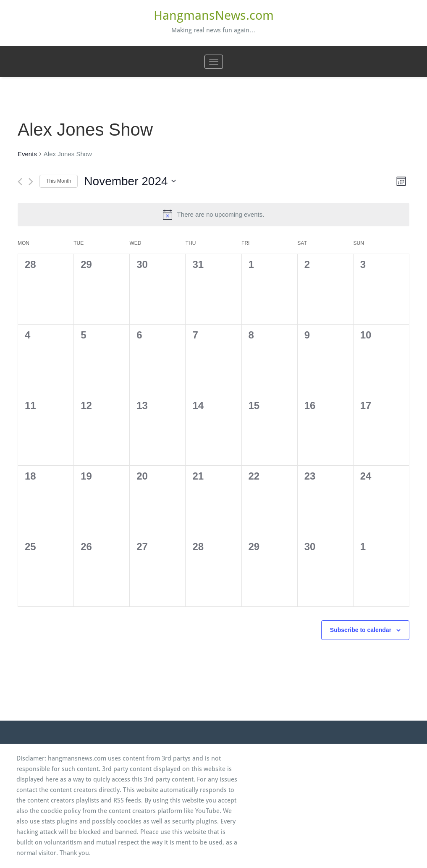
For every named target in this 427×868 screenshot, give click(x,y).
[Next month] (31, 182)
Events (27, 154)
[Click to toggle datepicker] (130, 181)
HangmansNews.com (214, 15)
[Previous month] (20, 182)
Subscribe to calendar (361, 630)
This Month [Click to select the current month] (59, 181)
